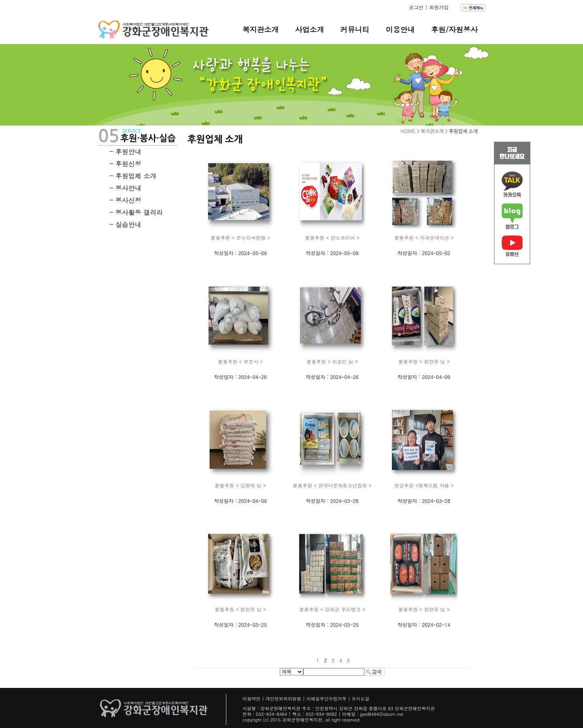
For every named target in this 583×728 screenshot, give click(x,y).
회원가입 (439, 7)
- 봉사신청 (125, 200)
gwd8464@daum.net (382, 714)
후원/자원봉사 (454, 29)
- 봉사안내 (125, 188)
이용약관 (251, 699)
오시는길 (361, 699)
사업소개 (309, 29)
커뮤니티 (355, 29)
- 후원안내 (125, 152)
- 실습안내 (125, 225)
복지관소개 (260, 29)
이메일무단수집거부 (327, 699)
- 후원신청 (125, 164)
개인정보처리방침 (283, 699)
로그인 (416, 7)
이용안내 (400, 29)
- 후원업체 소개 (133, 176)
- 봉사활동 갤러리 (136, 212)
